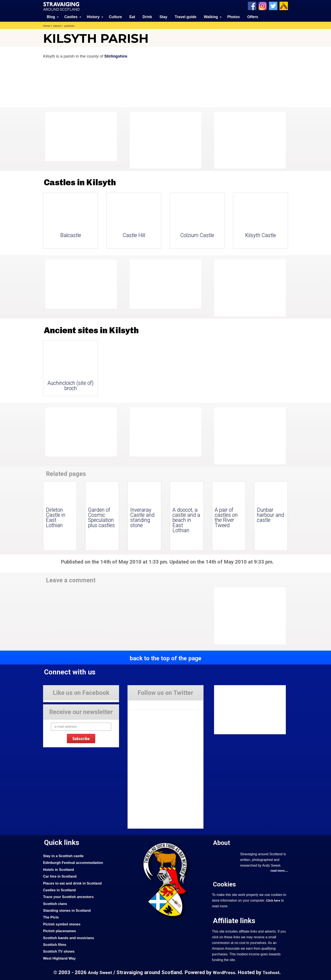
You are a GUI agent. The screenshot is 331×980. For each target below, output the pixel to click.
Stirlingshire (116, 56)
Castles (71, 17)
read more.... (279, 871)
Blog (51, 17)
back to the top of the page (165, 658)
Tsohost (272, 972)
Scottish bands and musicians (69, 938)
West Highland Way (60, 958)
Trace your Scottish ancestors (69, 897)
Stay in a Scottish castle (64, 856)
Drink (147, 17)
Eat (132, 17)
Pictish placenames (60, 931)
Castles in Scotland (60, 890)
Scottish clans (55, 903)
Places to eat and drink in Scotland (73, 883)
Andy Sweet (99, 972)
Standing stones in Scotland (68, 910)
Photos (233, 17)
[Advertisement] (248, 140)
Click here (273, 901)
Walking (211, 17)
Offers (253, 17)
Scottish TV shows (59, 951)
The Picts (51, 917)
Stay (163, 17)
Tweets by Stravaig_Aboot (147, 703)
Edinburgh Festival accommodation (74, 863)
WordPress (224, 972)
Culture (115, 17)
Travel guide (186, 17)
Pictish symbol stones (62, 924)
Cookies (225, 884)
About (222, 843)
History (93, 17)
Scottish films (55, 944)
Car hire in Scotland (60, 876)
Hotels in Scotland (59, 869)
